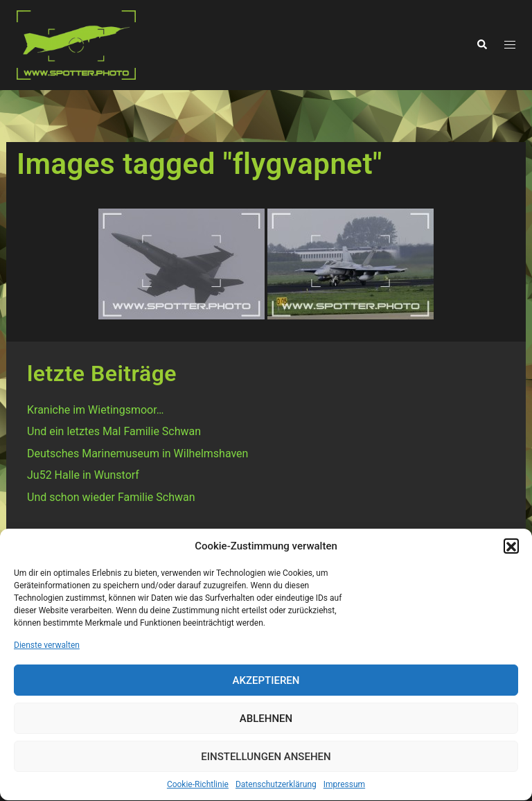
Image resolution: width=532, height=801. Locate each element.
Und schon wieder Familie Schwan (111, 497)
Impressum (344, 788)
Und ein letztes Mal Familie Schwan (114, 431)
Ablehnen (266, 722)
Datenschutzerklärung (276, 788)
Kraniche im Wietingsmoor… (95, 410)
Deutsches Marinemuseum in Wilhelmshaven (138, 454)
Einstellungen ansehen (266, 760)
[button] (511, 549)
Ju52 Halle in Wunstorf (83, 475)
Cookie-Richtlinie (198, 788)
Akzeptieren (266, 684)
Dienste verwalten (47, 649)
